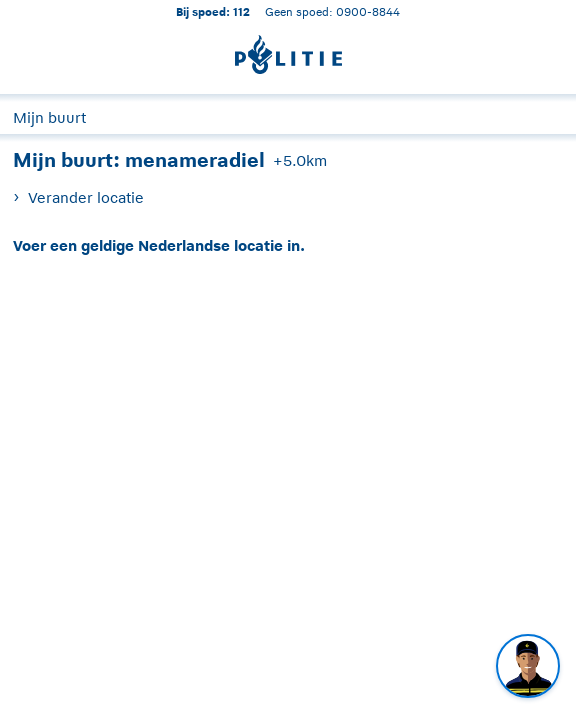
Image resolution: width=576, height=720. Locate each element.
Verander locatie (86, 197)
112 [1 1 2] (241, 11)
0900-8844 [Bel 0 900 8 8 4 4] (368, 11)
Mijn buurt (49, 117)
